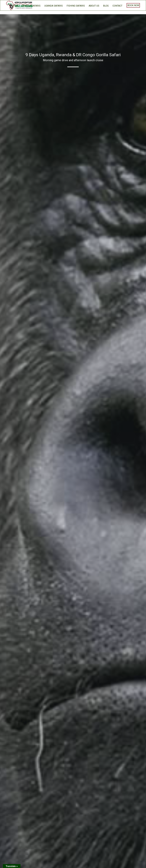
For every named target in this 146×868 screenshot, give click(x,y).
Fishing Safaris (76, 6)
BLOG (106, 6)
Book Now (133, 5)
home (15, 6)
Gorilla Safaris (31, 6)
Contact (117, 6)
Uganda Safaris (54, 6)
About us (94, 6)
